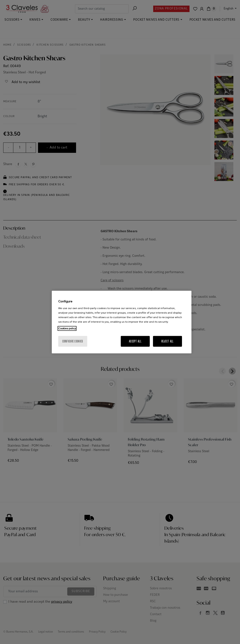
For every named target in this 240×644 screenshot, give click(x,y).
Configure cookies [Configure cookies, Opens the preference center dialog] (73, 341)
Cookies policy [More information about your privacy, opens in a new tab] (67, 328)
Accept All (135, 341)
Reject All (167, 341)
